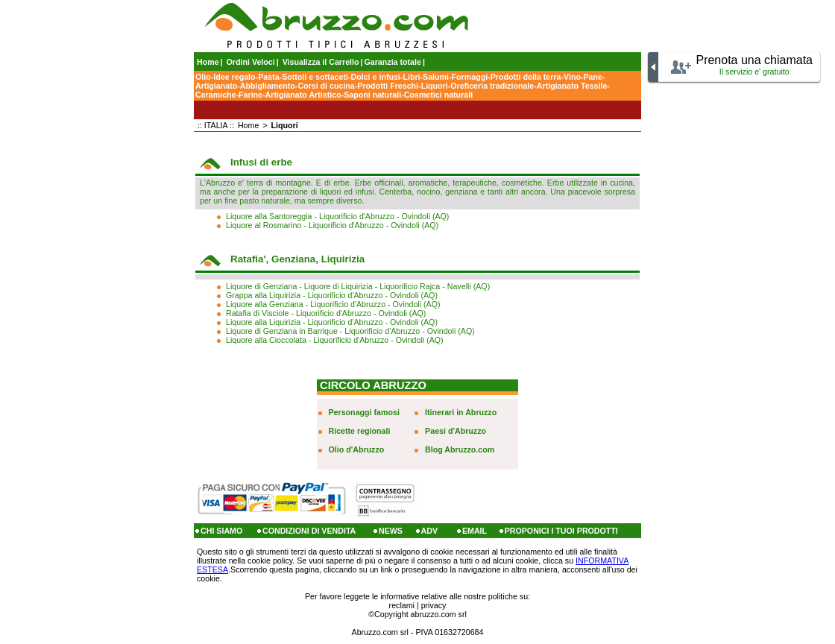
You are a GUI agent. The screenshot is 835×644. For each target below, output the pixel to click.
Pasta (268, 77)
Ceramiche (216, 95)
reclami (402, 605)
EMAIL (475, 531)
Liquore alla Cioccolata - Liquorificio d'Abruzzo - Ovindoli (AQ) (335, 340)
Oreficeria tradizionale (492, 86)
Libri (411, 77)
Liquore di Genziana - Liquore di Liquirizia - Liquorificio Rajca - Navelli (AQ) (358, 286)
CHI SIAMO (221, 531)
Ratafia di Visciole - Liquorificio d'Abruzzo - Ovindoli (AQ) (326, 313)
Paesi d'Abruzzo (456, 431)
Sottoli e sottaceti (315, 77)
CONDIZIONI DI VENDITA (309, 531)
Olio (203, 77)
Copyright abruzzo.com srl (420, 614)
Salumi (436, 77)
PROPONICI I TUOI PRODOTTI (561, 531)
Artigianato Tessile (572, 86)
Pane (592, 77)
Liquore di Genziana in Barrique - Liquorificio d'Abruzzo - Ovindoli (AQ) (350, 331)
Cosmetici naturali (438, 95)
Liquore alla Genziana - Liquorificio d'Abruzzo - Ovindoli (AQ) (333, 304)
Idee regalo (234, 77)
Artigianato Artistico (303, 95)
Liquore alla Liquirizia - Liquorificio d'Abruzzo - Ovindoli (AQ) (332, 322)
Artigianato (216, 86)
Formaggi (470, 77)
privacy (434, 605)
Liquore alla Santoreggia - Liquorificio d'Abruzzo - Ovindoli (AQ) (337, 216)
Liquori (435, 86)
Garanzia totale (393, 62)
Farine (250, 95)
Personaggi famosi (364, 412)
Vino (572, 77)
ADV (430, 531)
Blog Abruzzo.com (460, 449)
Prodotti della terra (526, 77)
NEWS (391, 531)
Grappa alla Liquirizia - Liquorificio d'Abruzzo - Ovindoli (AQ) (332, 295)
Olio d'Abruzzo (357, 449)
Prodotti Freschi (388, 86)
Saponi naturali (372, 95)
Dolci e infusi (376, 77)
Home (208, 62)
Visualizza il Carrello (321, 62)
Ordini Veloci (251, 62)
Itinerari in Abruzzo (461, 412)
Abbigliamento (268, 86)
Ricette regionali (360, 431)
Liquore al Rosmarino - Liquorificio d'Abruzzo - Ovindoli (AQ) (332, 225)
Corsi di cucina (326, 86)
